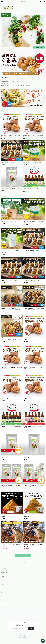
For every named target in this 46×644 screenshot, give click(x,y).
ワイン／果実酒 (4, 612)
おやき (2, 576)
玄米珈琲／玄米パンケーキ (7, 572)
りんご (2, 596)
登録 (31, 629)
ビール (2, 588)
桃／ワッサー (4, 600)
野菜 (2, 584)
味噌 (2, 604)
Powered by (23, 637)
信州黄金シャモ (4, 608)
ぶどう (2, 616)
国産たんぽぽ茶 (4, 592)
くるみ (2, 580)
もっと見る (23, 555)
